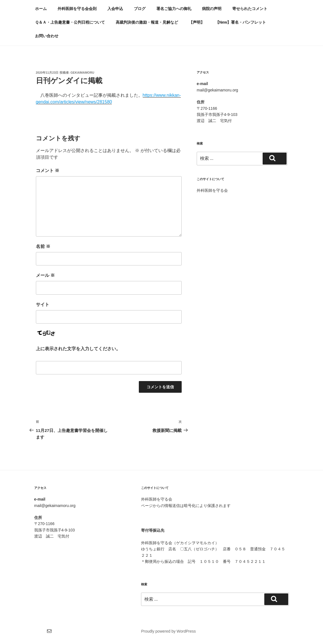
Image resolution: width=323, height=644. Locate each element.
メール (45, 275)
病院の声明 (212, 9)
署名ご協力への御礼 (174, 9)
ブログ (140, 9)
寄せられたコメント (250, 9)
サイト (43, 304)
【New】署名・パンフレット (241, 22)
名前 (43, 246)
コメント (48, 171)
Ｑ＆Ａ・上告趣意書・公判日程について (70, 22)
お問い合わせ (47, 36)
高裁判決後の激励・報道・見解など (147, 22)
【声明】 (197, 22)
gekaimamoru (82, 73)
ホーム (41, 9)
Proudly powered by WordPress (168, 631)
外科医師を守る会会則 (77, 9)
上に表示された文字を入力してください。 (78, 349)
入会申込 (115, 9)
